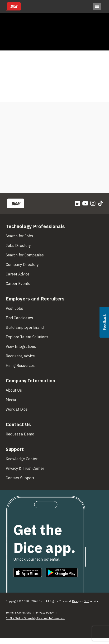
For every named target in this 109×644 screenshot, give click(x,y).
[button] (104, 322)
